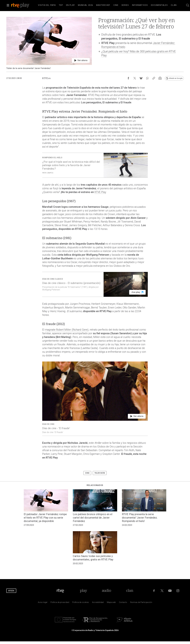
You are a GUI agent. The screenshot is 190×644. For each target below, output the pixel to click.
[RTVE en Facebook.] (154, 591)
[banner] (24, 5)
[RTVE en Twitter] (162, 591)
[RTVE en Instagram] (178, 591)
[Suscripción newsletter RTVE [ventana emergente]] (160, 78)
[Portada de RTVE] (60, 591)
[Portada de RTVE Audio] (107, 591)
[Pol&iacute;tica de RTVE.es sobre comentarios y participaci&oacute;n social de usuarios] (141, 603)
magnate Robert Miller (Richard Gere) (67, 330)
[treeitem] (47, 5)
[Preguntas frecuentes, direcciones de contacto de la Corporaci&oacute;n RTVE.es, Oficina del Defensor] (123, 603)
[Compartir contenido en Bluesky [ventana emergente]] (141, 78)
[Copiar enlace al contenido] (154, 78)
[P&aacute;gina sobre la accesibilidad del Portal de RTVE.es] (98, 603)
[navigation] (107, 5)
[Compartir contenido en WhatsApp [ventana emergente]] (147, 78)
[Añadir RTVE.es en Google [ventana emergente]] (174, 78)
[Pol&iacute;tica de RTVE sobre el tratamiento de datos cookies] (81, 603)
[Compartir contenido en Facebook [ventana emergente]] (128, 78)
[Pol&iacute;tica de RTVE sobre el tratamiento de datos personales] (60, 603)
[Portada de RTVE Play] (83, 591)
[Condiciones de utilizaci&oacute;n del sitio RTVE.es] (43, 603)
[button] (8, 5)
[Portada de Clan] (130, 591)
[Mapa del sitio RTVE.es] (111, 603)
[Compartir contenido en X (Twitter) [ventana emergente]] (135, 78)
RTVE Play (100, 192)
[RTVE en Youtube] (170, 591)
